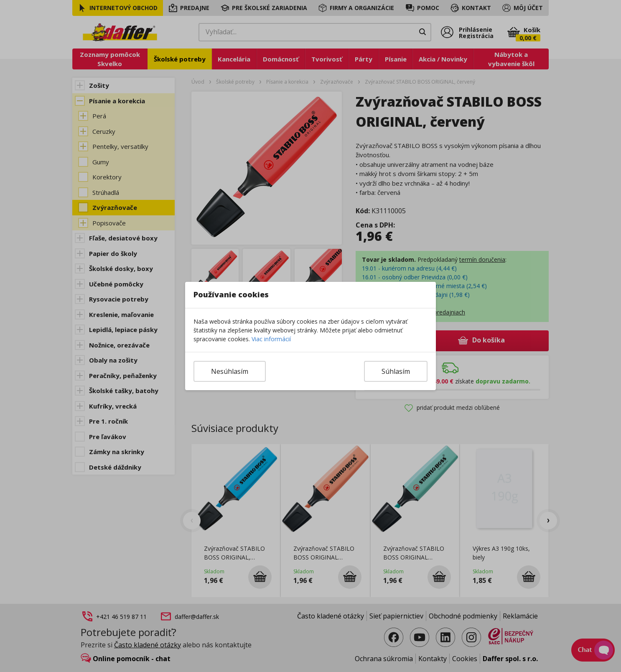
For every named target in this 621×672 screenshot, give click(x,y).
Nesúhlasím (230, 371)
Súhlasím (396, 371)
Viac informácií (271, 339)
